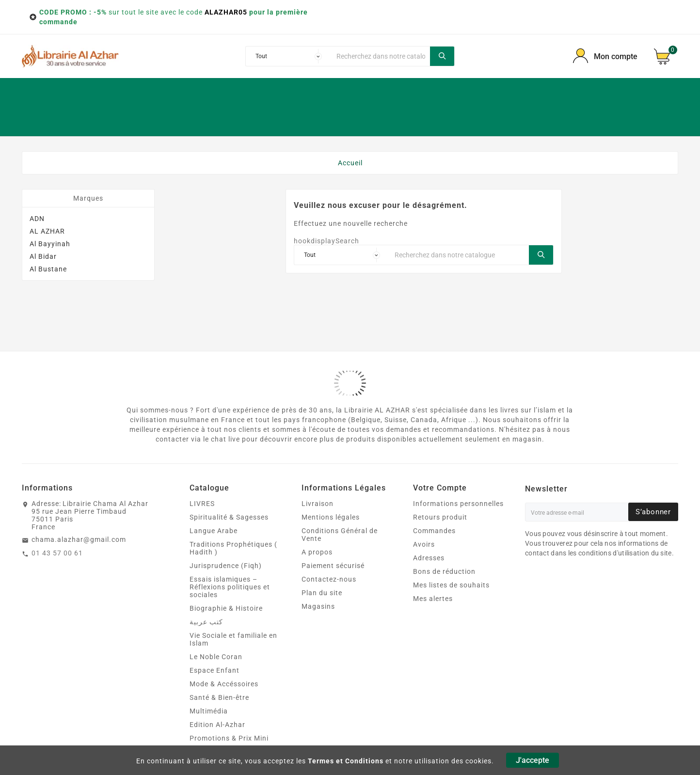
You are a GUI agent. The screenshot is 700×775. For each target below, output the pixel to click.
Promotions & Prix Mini (229, 738)
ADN (37, 219)
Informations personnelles (458, 504)
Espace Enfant (215, 670)
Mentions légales (331, 517)
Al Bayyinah (50, 244)
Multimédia (209, 711)
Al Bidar (43, 256)
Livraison (318, 504)
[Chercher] (381, 56)
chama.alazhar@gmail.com (79, 539)
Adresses (429, 558)
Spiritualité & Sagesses (229, 517)
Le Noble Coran (216, 657)
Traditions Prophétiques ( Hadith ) (233, 548)
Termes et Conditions (346, 761)
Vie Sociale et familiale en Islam (233, 639)
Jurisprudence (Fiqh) (226, 566)
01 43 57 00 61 (57, 553)
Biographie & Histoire (226, 608)
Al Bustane (48, 269)
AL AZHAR (47, 231)
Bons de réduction (444, 571)
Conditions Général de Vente (340, 535)
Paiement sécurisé (333, 566)
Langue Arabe (214, 531)
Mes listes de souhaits (451, 585)
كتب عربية (206, 622)
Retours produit (440, 517)
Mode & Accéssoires (224, 684)
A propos (317, 552)
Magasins (318, 606)
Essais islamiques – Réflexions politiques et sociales (230, 587)
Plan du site (322, 593)
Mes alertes (433, 599)
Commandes (434, 531)
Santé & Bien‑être (219, 697)
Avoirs (424, 544)
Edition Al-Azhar (217, 725)
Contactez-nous (329, 579)
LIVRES (202, 504)
